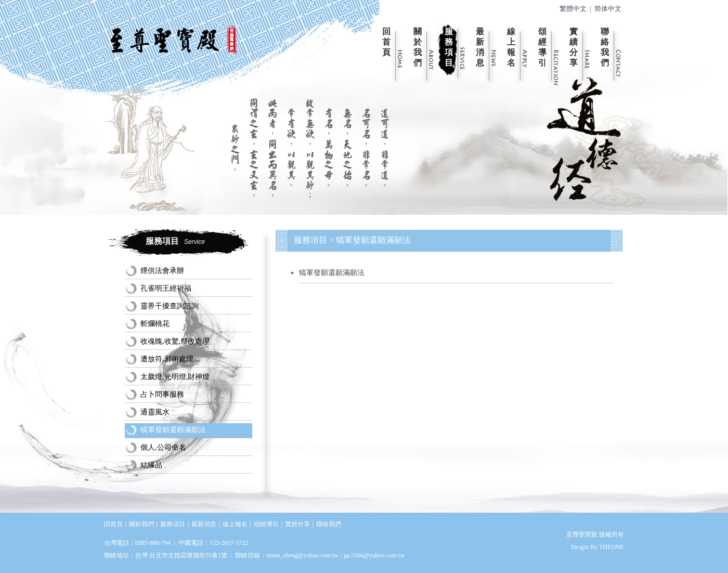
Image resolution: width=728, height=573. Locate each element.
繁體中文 (573, 9)
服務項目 (449, 47)
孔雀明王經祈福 (166, 288)
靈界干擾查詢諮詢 (170, 306)
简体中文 (608, 9)
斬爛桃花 (155, 324)
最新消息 (480, 47)
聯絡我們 (605, 47)
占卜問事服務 (162, 394)
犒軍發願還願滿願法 (173, 430)
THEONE (612, 547)
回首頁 (386, 42)
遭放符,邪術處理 (167, 359)
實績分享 (574, 47)
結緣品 (151, 465)
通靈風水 (155, 412)
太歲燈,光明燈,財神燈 (175, 377)
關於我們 (418, 47)
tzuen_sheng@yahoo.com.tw (303, 555)
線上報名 (511, 47)
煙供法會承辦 (162, 271)
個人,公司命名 (163, 447)
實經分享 (297, 524)
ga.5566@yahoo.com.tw (374, 555)
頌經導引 (542, 47)
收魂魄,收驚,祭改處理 (175, 341)
